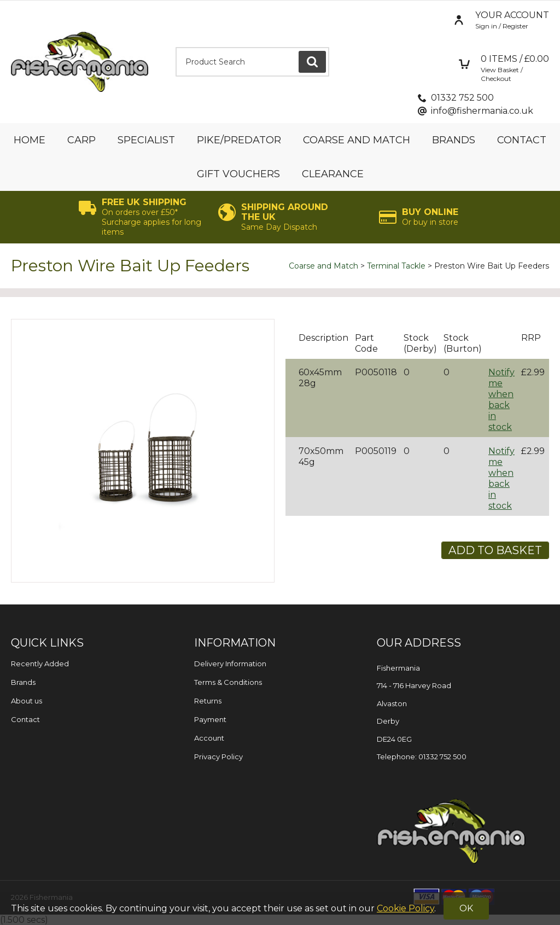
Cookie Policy (406, 908)
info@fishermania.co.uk (482, 111)
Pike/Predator (239, 140)
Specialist (146, 140)
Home (30, 140)
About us (27, 701)
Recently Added (40, 664)
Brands (454, 140)
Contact (522, 140)
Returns (208, 701)
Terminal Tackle (396, 266)
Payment (210, 719)
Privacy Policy (218, 757)
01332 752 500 (462, 98)
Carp (81, 140)
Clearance (333, 174)
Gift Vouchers (238, 174)
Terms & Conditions (228, 682)
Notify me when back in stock (501, 400)
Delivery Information (230, 664)
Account (209, 738)
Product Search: (176, 47)
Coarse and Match (357, 140)
